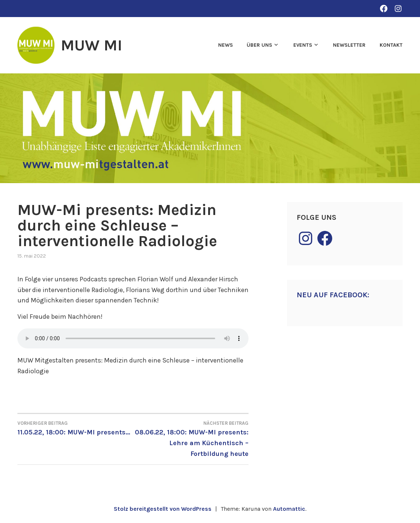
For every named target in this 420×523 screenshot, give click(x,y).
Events (303, 45)
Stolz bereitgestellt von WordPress (163, 509)
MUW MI (91, 45)
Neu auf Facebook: (333, 295)
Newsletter (349, 45)
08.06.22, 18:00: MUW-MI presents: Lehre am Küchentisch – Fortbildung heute (191, 438)
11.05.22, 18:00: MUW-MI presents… (75, 428)
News (226, 45)
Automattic (289, 509)
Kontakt (391, 45)
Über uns (259, 45)
